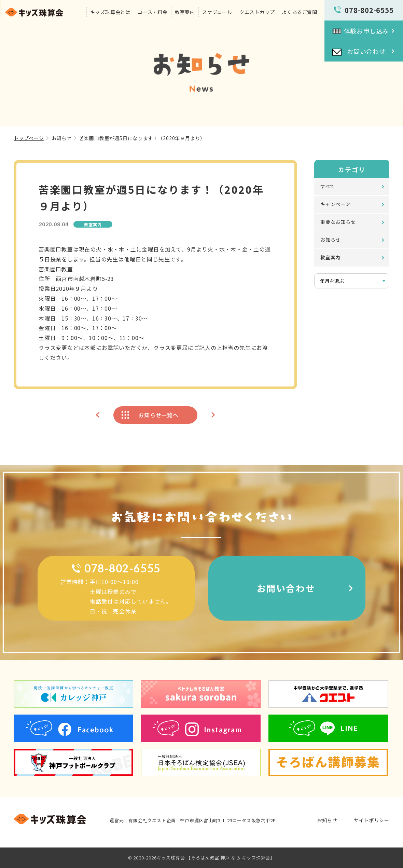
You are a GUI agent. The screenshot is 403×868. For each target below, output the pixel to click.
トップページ (29, 138)
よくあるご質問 (300, 12)
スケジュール (217, 12)
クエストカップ (257, 12)
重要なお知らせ (338, 222)
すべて (328, 186)
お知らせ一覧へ (158, 415)
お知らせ (62, 138)
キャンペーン (335, 204)
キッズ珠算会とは (110, 12)
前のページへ (98, 415)
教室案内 (185, 12)
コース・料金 (153, 12)
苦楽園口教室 (56, 249)
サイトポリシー (372, 820)
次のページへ (213, 415)
